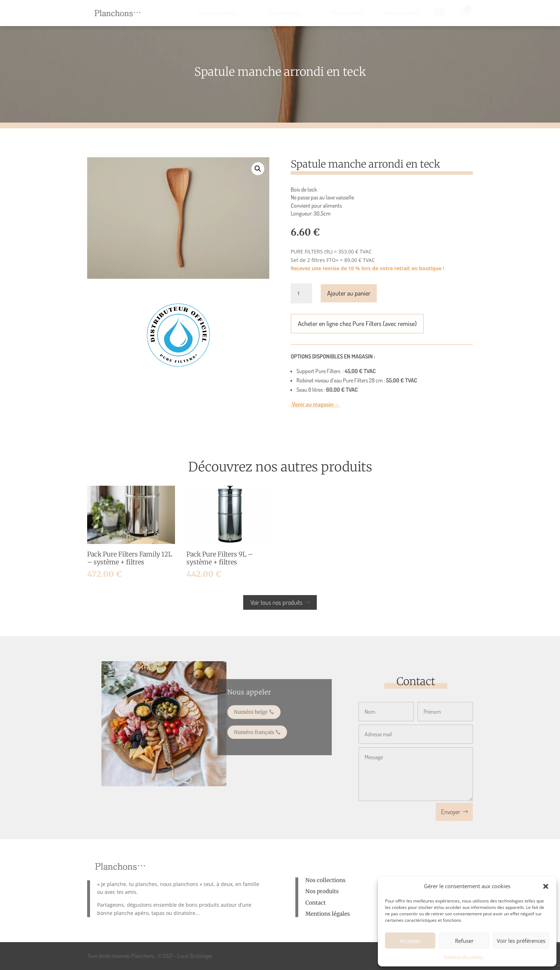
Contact (316, 903)
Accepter (410, 941)
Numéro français (258, 729)
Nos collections (325, 880)
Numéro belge (255, 713)
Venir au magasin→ (315, 404)
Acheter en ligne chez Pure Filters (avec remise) (357, 323)
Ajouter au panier (349, 293)
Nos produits (322, 891)
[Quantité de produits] (301, 293)
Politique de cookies (464, 957)
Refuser (464, 941)
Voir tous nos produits (276, 602)
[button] (546, 886)
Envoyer (451, 812)
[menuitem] (223, 13)
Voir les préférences (521, 941)
